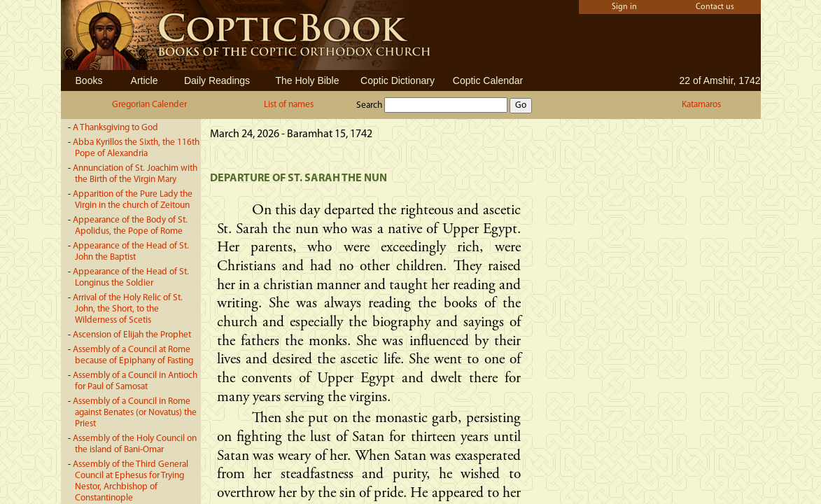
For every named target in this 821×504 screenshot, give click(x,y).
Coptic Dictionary (398, 80)
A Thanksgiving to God (115, 128)
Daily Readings (217, 80)
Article (145, 80)
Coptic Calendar (488, 80)
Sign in (624, 7)
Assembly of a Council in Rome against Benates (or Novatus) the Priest (135, 413)
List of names (289, 105)
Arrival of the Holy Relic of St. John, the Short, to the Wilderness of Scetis (128, 309)
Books (89, 80)
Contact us (715, 7)
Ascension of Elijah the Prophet (132, 335)
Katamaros (701, 105)
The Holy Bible (307, 80)
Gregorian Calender (149, 105)
